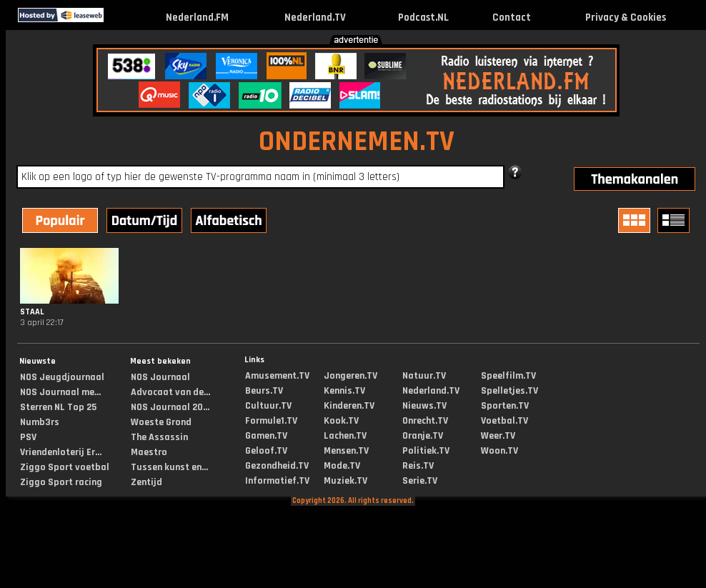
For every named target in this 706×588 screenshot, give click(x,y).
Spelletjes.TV (509, 391)
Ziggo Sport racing (61, 482)
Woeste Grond (161, 422)
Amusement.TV (277, 376)
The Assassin (159, 437)
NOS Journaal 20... (170, 407)
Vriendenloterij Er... (61, 452)
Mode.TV (342, 466)
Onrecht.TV (425, 421)
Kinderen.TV (349, 406)
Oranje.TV (423, 436)
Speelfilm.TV (508, 376)
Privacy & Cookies (626, 18)
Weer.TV (498, 436)
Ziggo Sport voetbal (65, 467)
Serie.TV (420, 481)
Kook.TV (341, 421)
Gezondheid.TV (277, 466)
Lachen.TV (345, 436)
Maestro (149, 452)
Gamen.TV (266, 436)
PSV (28, 437)
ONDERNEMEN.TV (357, 142)
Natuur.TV (424, 376)
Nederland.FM (197, 18)
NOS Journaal (160, 377)
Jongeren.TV (350, 376)
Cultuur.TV (268, 406)
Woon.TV (499, 451)
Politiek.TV (426, 451)
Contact (512, 18)
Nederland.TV (315, 18)
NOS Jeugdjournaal (62, 377)
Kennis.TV (344, 391)
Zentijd (146, 482)
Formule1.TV (271, 421)
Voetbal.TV (504, 421)
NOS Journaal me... (60, 392)
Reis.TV (418, 466)
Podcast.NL (423, 18)
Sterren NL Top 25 (58, 407)
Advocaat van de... (170, 392)
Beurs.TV (264, 391)
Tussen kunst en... (169, 467)
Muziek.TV (345, 481)
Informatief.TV (277, 481)
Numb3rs (40, 422)
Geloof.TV (266, 451)
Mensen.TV (346, 451)
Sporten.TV (505, 406)
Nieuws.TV (424, 406)
